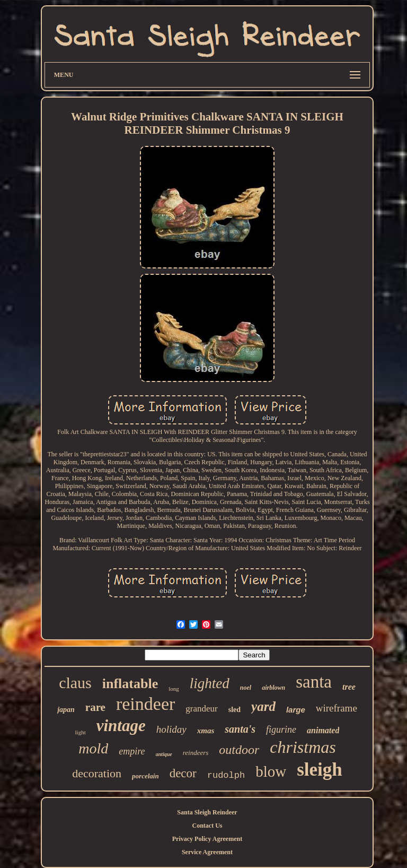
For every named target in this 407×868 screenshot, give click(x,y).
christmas (303, 747)
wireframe (337, 708)
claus (75, 683)
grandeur (201, 709)
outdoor (239, 750)
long (174, 689)
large (296, 710)
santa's (240, 729)
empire (132, 751)
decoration (97, 773)
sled (235, 710)
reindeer (145, 704)
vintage (121, 726)
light (81, 732)
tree (349, 687)
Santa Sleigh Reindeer (207, 812)
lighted (210, 683)
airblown (273, 688)
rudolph (226, 775)
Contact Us (207, 826)
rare (95, 707)
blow (271, 771)
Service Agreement (207, 852)
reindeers (196, 753)
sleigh (320, 770)
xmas (206, 731)
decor (183, 773)
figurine (281, 730)
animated (323, 730)
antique (164, 754)
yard (263, 706)
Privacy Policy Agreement (207, 839)
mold (93, 748)
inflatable (130, 684)
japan (66, 710)
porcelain (145, 776)
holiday (171, 729)
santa (314, 682)
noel (246, 688)
